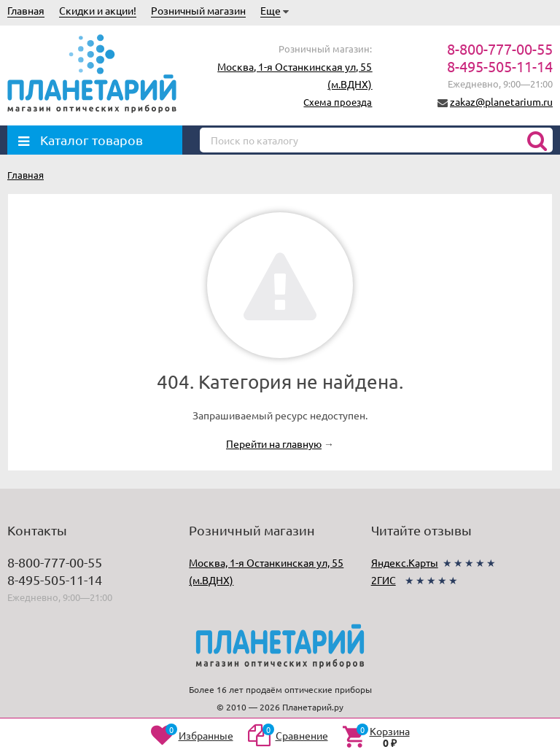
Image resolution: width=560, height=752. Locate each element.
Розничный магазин (198, 10)
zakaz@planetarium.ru (501, 101)
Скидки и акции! (98, 10)
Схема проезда (338, 102)
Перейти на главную (274, 443)
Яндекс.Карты (405, 562)
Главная (26, 10)
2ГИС (384, 580)
